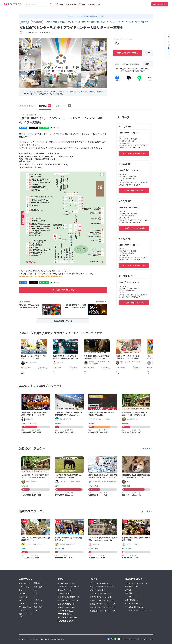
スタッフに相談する (97, 590)
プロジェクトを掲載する (99, 583)
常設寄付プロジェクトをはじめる (102, 587)
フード (37, 597)
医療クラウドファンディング (101, 597)
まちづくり (23, 597)
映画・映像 (38, 607)
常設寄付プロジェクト (66, 607)
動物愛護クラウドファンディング (102, 611)
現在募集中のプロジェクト (68, 601)
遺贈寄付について (132, 587)
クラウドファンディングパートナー (138, 610)
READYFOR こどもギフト (67, 621)
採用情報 (128, 593)
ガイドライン (43, 639)
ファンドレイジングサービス (101, 594)
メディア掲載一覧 (132, 600)
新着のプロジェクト (65, 590)
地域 (36, 590)
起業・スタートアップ (26, 615)
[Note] (150, 78)
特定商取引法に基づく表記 (56, 639)
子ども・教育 (24, 587)
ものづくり (23, 600)
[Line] (139, 78)
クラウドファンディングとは (136, 583)
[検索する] (51, 4)
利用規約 (36, 639)
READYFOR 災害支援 (66, 611)
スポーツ (37, 610)
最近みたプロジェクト (66, 583)
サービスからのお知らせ (134, 607)
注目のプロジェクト (65, 594)
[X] (129, 78)
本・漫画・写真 (25, 607)
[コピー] (148, 64)
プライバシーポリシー (26, 639)
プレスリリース (131, 597)
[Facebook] (117, 78)
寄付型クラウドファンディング (102, 600)
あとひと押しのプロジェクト (69, 587)
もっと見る (146, 449)
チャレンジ (23, 610)
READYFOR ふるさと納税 (67, 617)
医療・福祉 (38, 587)
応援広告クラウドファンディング (102, 607)
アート (22, 604)
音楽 (36, 603)
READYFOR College (65, 614)
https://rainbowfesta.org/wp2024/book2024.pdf (40, 276)
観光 (36, 593)
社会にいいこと (25, 583)
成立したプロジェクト (66, 604)
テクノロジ (38, 600)
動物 (21, 590)
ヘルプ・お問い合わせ (133, 604)
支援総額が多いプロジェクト (69, 597)
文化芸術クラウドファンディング (102, 604)
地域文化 (22, 593)
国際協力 (37, 583)
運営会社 (128, 590)
